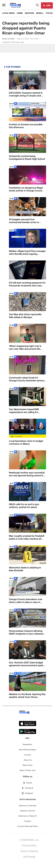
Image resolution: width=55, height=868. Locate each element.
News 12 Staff (8, 39)
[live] (47, 5)
